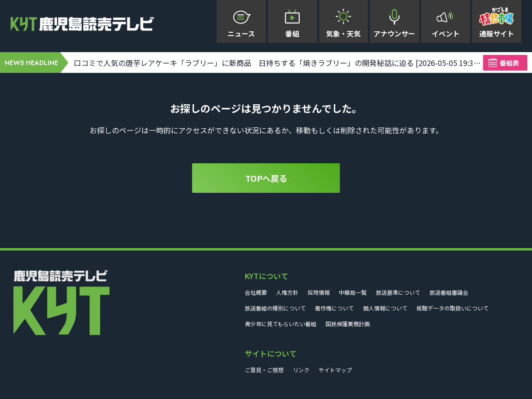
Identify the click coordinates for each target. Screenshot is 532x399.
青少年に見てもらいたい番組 (281, 324)
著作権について (334, 308)
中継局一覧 (353, 292)
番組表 (509, 63)
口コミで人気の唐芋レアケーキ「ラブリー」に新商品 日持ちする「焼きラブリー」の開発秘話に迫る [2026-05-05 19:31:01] (278, 63)
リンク (301, 370)
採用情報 (319, 292)
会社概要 (256, 292)
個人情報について (385, 308)
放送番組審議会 (449, 292)
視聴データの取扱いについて (453, 308)
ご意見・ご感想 (264, 370)
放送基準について (398, 292)
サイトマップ (335, 370)
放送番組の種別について (275, 308)
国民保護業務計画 (348, 324)
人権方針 (287, 292)
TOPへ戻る (266, 178)
